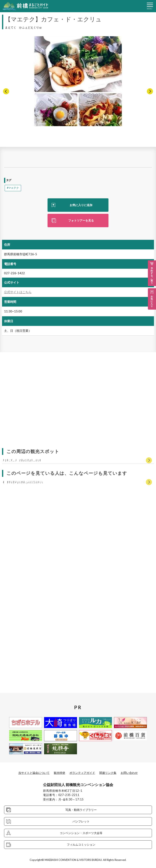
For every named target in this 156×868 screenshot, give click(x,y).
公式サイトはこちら (18, 292)
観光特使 (60, 773)
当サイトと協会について (34, 773)
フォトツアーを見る (81, 220)
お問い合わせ (129, 773)
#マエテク (13, 188)
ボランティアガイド (82, 773)
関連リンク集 (108, 773)
